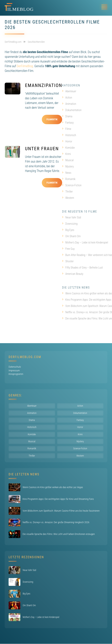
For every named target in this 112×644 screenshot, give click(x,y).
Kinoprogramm (16, 374)
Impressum (14, 370)
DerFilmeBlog (25, 66)
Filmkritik (52, 119)
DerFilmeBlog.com (25, 357)
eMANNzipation (44, 85)
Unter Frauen (42, 149)
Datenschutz (15, 367)
